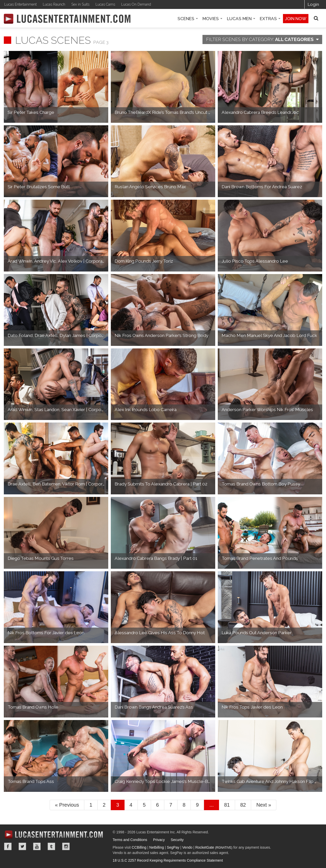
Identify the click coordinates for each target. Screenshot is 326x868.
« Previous (67, 805)
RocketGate (214, 847)
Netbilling (157, 847)
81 (227, 805)
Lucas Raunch (54, 4)
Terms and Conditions (130, 840)
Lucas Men (241, 19)
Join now (296, 19)
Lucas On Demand (136, 4)
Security (177, 840)
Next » (264, 805)
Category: (262, 39)
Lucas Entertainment (21, 4)
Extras (270, 19)
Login (313, 4)
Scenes (188, 19)
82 (243, 805)
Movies (212, 19)
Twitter (22, 846)
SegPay (173, 847)
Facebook (8, 846)
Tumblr (51, 846)
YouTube (37, 846)
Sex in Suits (80, 4)
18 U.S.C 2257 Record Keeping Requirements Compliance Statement (168, 860)
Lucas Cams (105, 4)
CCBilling (139, 847)
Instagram (66, 846)
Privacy (159, 840)
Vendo (187, 847)
